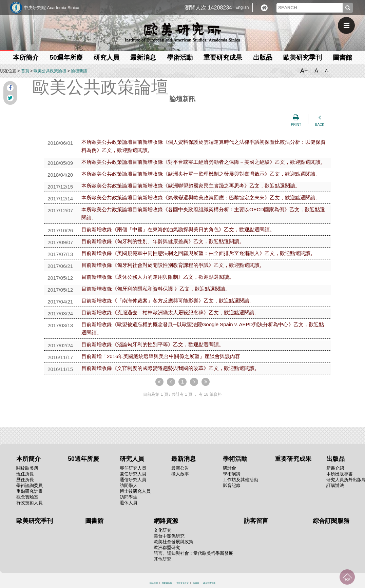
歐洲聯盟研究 (167, 547)
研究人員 (107, 57)
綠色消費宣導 (209, 583)
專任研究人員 (133, 468)
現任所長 (25, 474)
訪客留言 (256, 521)
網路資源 (166, 521)
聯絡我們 (154, 583)
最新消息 (143, 57)
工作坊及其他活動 (241, 480)
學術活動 (180, 57)
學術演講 (232, 474)
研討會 (229, 468)
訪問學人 (129, 485)
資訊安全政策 (182, 583)
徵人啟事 (180, 474)
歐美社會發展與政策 (174, 542)
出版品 (263, 57)
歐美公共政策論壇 (50, 71)
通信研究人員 (133, 480)
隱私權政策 (167, 583)
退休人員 (129, 503)
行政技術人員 (30, 503)
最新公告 (180, 468)
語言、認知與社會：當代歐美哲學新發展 (193, 553)
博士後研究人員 (135, 491)
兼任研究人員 (133, 474)
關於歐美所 (27, 468)
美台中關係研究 (169, 536)
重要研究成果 (223, 57)
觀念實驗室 (27, 497)
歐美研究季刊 (303, 57)
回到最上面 (347, 577)
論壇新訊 (79, 71)
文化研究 (162, 530)
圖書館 (342, 57)
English (242, 7)
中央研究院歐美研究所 (182, 32)
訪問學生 (129, 497)
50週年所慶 (66, 57)
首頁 (25, 71)
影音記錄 (232, 485)
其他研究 (162, 559)
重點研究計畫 (30, 491)
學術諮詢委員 (30, 485)
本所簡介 (26, 57)
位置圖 (196, 583)
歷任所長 (25, 480)
